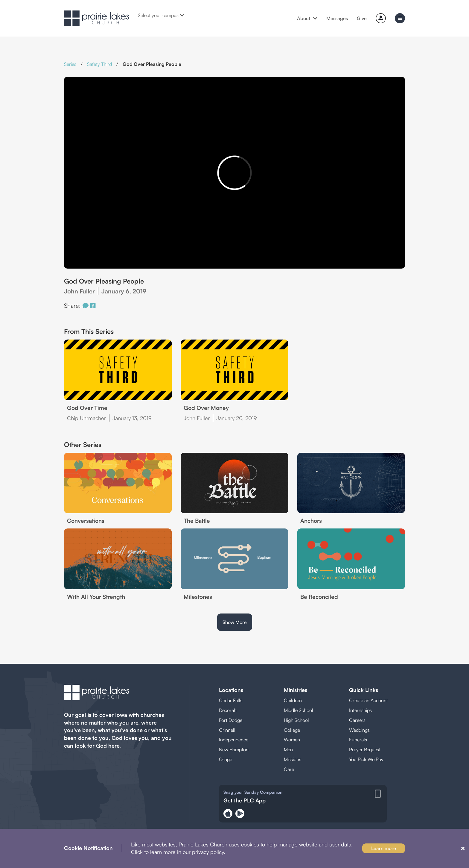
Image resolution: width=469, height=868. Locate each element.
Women (292, 740)
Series (70, 64)
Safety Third (99, 64)
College (292, 730)
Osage (226, 759)
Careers (357, 720)
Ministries (296, 690)
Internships (360, 710)
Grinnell (227, 730)
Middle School (299, 710)
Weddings (359, 730)
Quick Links (364, 690)
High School (296, 720)
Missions (293, 759)
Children (293, 700)
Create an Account (368, 700)
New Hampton (234, 749)
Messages (337, 18)
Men (288, 749)
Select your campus (161, 15)
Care (289, 769)
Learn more (384, 848)
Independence (234, 740)
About (307, 18)
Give (362, 18)
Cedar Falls (231, 700)
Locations (231, 690)
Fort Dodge (231, 720)
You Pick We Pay (366, 759)
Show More (235, 622)
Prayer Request (365, 749)
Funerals (358, 740)
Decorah (228, 710)
